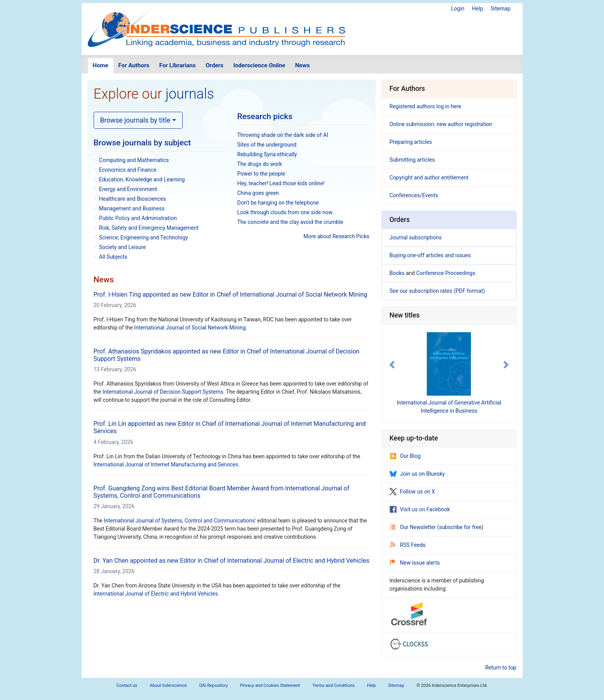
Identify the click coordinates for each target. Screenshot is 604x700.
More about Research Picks (336, 236)
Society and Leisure (122, 247)
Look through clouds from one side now (285, 212)
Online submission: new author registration (441, 124)
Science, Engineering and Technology (144, 237)
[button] (392, 365)
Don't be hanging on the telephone (278, 203)
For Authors (134, 65)
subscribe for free (460, 527)
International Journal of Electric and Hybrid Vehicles (156, 594)
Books (397, 273)
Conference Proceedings (446, 273)
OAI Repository (214, 685)
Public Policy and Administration (138, 218)
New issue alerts (415, 563)
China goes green (258, 193)
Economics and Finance (128, 170)
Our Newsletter (414, 527)
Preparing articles (411, 142)
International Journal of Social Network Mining (190, 328)
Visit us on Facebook (420, 509)
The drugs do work (260, 164)
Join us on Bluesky (417, 474)
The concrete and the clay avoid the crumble (290, 222)
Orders (214, 65)
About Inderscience (168, 685)
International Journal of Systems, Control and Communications (179, 521)
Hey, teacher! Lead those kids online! (281, 183)
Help (478, 9)
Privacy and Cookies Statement (270, 685)
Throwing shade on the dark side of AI (283, 135)
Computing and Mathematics (134, 160)
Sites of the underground (267, 145)
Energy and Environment (128, 189)
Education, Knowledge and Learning (142, 179)
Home (100, 65)
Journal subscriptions (416, 237)
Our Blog (405, 456)
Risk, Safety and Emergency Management (149, 228)
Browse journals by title (135, 120)
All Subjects (113, 257)
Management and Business (132, 208)
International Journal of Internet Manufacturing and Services (166, 464)
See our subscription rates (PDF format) (437, 291)
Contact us (127, 685)
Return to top (501, 668)
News (303, 65)
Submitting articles (412, 160)
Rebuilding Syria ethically (267, 154)
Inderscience (259, 65)
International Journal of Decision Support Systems (163, 392)
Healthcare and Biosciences (133, 199)
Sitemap (500, 9)
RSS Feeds (408, 545)
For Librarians (177, 65)
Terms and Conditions (333, 685)
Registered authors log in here (426, 106)
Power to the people (261, 174)
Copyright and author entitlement (429, 178)
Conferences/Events (414, 195)
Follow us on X (412, 492)
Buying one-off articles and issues (430, 255)
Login (458, 9)
